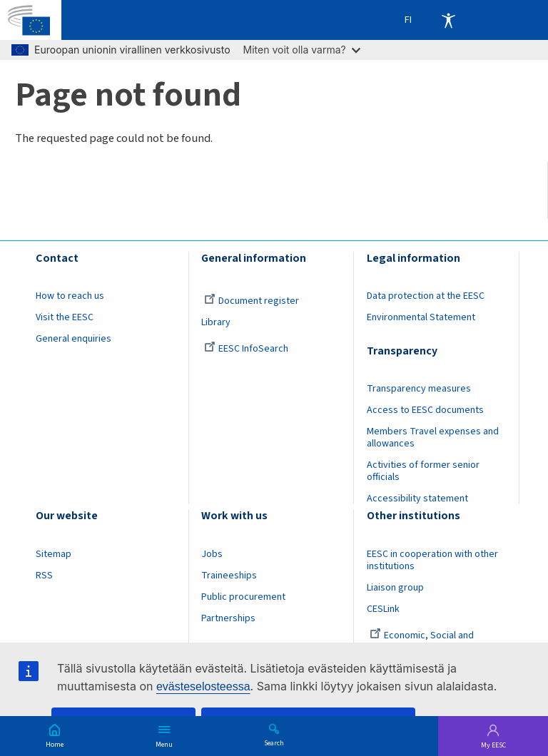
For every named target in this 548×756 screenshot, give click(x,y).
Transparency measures (419, 389)
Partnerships (228, 618)
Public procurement (243, 597)
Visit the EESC (65, 317)
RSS (44, 576)
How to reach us (70, 296)
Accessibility (448, 20)
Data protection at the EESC (426, 296)
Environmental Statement (421, 317)
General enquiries (73, 339)
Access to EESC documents (425, 410)
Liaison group (395, 588)
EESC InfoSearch (246, 349)
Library (216, 322)
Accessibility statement (417, 499)
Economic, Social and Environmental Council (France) (433, 642)
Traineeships (229, 576)
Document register (252, 301)
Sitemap (54, 554)
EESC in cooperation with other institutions (432, 560)
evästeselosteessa (203, 686)
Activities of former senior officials (423, 471)
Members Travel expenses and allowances (433, 438)
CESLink (383, 609)
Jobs (212, 554)
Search (274, 742)
